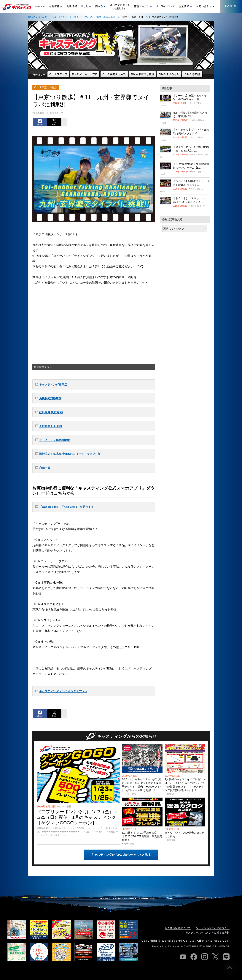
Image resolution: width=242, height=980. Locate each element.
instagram (205, 957)
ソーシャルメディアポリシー (213, 928)
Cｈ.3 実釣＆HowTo (114, 74)
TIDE (209, 946)
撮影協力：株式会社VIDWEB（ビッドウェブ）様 (70, 454)
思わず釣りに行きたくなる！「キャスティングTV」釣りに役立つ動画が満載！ (78, 17)
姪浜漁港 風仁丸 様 (51, 412)
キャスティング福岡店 (53, 385)
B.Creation (174, 946)
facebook (194, 957)
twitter (215, 957)
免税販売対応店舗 (50, 398)
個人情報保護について (178, 928)
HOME (32, 17)
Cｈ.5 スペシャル (169, 74)
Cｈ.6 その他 (192, 74)
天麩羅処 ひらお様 (51, 426)
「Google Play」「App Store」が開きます (66, 507)
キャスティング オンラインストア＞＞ (63, 691)
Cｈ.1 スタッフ (58, 74)
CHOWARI (190, 946)
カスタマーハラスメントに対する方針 (207, 932)
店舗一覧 (45, 468)
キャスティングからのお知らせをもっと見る (121, 855)
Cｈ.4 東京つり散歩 (142, 74)
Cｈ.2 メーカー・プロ (85, 74)
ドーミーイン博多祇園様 (54, 440)
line (226, 957)
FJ (201, 946)
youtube (183, 957)
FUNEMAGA (222, 946)
